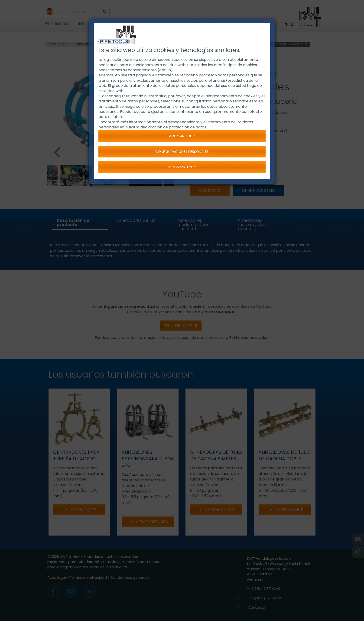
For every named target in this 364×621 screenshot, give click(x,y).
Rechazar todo (182, 167)
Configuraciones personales (182, 152)
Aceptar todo (182, 136)
